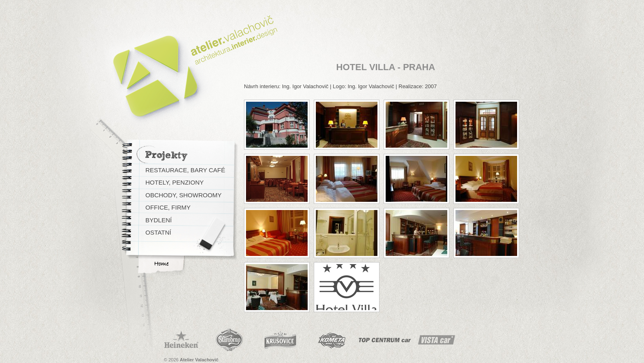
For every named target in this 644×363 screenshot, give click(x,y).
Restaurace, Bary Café (185, 170)
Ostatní (158, 232)
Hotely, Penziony (175, 182)
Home (161, 264)
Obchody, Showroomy (184, 195)
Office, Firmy (168, 207)
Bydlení (159, 220)
